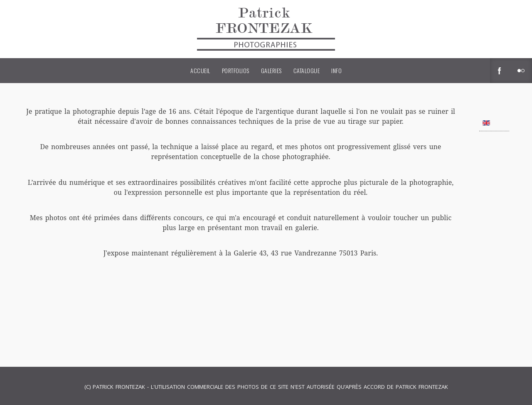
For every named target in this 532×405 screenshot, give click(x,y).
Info (336, 70)
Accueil (200, 70)
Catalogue (307, 70)
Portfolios (236, 70)
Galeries (271, 70)
